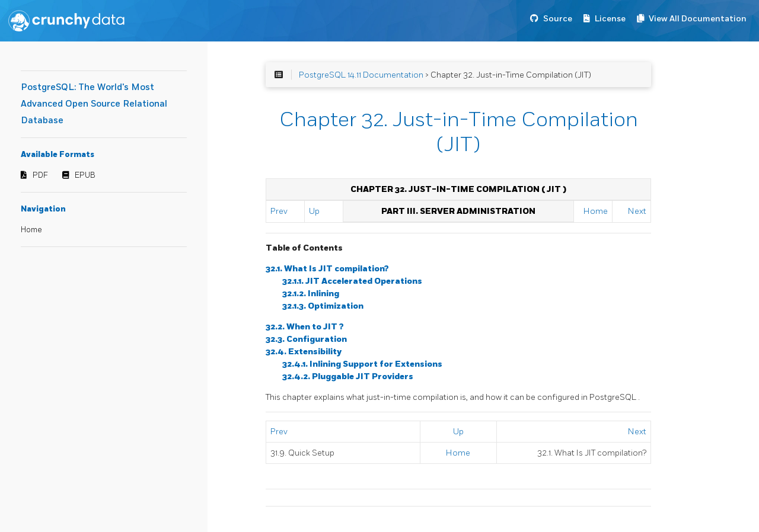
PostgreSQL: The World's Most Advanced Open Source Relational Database (94, 104)
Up (314, 211)
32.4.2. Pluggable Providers (348, 376)
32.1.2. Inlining (311, 294)
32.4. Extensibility (304, 352)
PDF (40, 175)
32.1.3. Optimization (323, 306)
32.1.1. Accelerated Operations (352, 281)
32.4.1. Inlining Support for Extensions (362, 364)
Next (637, 211)
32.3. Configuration (306, 339)
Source (558, 19)
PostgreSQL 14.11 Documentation (361, 75)
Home (31, 230)
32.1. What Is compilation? (327, 269)
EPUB (85, 175)
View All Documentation (698, 19)
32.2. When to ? (305, 327)
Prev (279, 211)
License (610, 19)
